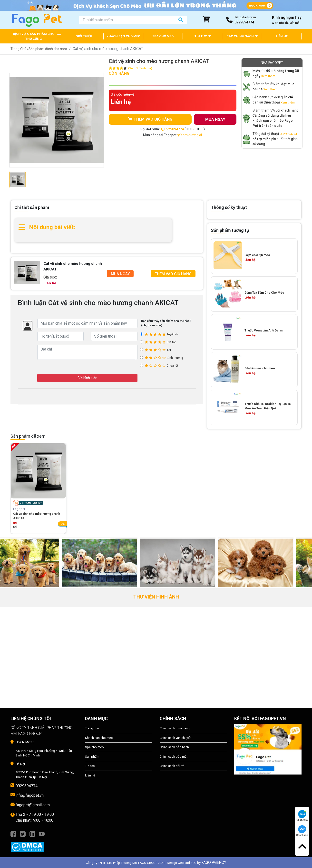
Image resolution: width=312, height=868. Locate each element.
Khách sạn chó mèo (99, 738)
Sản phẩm (92, 757)
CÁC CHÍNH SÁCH (242, 36)
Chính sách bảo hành (174, 747)
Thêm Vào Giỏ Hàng (173, 274)
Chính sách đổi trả (172, 766)
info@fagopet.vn (30, 795)
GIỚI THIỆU (84, 36)
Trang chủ (92, 728)
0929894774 (288, 134)
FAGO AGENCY (214, 863)
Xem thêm (268, 76)
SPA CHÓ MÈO (163, 36)
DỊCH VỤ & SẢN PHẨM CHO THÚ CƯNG (34, 36)
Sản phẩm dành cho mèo (48, 49)
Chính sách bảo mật (174, 757)
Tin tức (90, 766)
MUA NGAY (215, 119)
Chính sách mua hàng (175, 728)
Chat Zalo (302, 816)
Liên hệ (90, 775)
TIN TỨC (203, 36)
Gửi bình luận (87, 378)
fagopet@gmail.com (33, 805)
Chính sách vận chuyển (175, 738)
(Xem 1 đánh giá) (140, 68)
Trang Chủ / (19, 49)
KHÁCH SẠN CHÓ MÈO (123, 36)
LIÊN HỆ (282, 36)
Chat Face (302, 831)
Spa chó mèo (94, 747)
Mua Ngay (120, 274)
